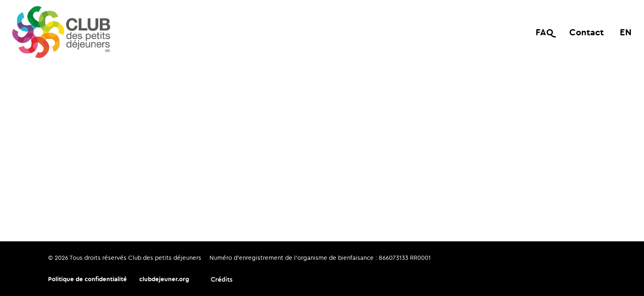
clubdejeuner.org (164, 279)
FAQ (544, 32)
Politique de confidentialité (87, 279)
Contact (586, 32)
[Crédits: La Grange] (217, 280)
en (626, 32)
